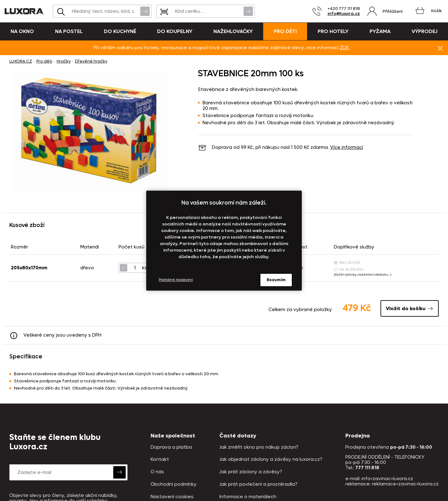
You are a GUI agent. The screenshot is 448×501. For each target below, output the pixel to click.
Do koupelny (175, 31)
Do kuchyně (120, 31)
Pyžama (380, 31)
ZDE (344, 48)
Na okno (22, 31)
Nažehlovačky (233, 31)
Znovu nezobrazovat (440, 48)
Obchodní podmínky (174, 484)
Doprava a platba (171, 447)
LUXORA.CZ (21, 61)
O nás (157, 472)
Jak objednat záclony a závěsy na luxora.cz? (271, 459)
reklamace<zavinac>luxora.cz (405, 484)
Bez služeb (347, 262)
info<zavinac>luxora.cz (387, 479)
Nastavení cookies (172, 497)
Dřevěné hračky (91, 61)
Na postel (69, 31)
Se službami (349, 269)
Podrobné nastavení (176, 280)
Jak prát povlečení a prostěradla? (258, 484)
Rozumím (276, 280)
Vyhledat (145, 11)
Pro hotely (333, 31)
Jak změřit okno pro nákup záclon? (259, 447)
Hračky (64, 61)
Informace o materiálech (248, 497)
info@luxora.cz (344, 14)
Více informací (347, 147)
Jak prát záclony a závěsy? (251, 472)
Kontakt (160, 459)
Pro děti (285, 31)
